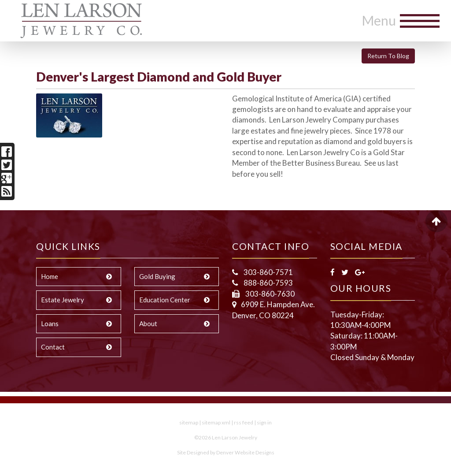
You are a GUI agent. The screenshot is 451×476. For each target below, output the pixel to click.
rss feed (244, 422)
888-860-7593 (268, 283)
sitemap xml (216, 422)
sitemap (189, 422)
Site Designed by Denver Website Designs (226, 452)
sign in (264, 422)
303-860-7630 (269, 294)
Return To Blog (388, 56)
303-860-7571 (268, 272)
